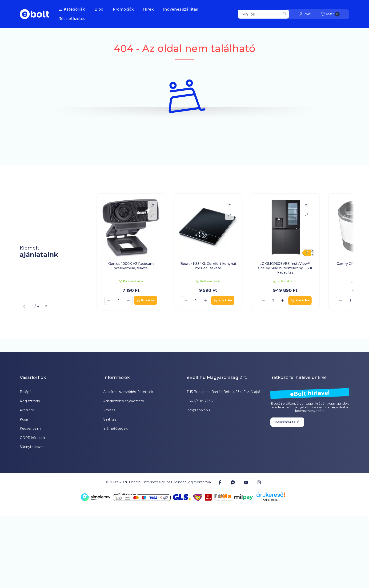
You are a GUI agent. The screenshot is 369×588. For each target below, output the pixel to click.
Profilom (27, 410)
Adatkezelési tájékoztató (124, 401)
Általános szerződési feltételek (128, 392)
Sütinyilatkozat (32, 447)
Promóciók (123, 9)
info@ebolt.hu (198, 410)
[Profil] (305, 14)
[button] (72, 9)
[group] (223, 252)
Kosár (24, 419)
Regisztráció (30, 401)
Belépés (26, 392)
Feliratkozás (287, 422)
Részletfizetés (72, 19)
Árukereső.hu (271, 500)
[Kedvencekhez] (152, 206)
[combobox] (263, 14)
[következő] (46, 306)
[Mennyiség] (119, 300)
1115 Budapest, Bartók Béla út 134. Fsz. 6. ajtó (224, 392)
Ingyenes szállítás (180, 9)
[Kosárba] (146, 300)
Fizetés (109, 410)
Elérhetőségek (115, 429)
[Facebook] (220, 482)
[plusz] (128, 300)
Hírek (148, 9)
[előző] (24, 306)
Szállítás (110, 419)
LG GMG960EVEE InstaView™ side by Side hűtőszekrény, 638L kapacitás (285, 268)
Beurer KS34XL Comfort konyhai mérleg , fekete (208, 266)
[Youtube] (246, 482)
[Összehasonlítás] (152, 215)
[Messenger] (233, 482)
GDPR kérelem (32, 438)
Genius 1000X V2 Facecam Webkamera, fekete (131, 266)
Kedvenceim (30, 429)
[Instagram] (259, 482)
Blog (99, 9)
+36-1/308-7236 (200, 401)
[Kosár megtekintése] (330, 14)
